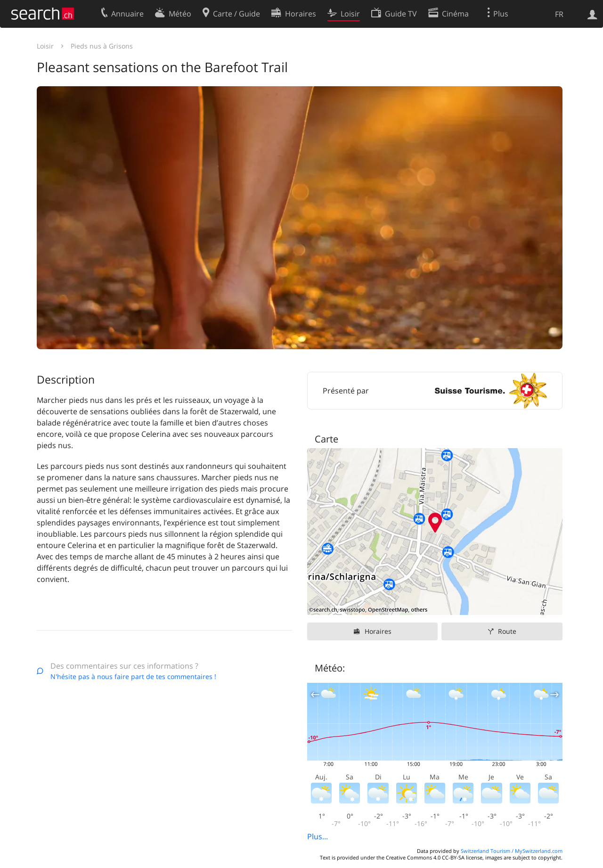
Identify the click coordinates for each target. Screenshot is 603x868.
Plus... (318, 836)
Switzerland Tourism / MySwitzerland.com (512, 851)
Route (507, 631)
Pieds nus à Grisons (102, 46)
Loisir (45, 46)
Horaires (378, 631)
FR (559, 14)
